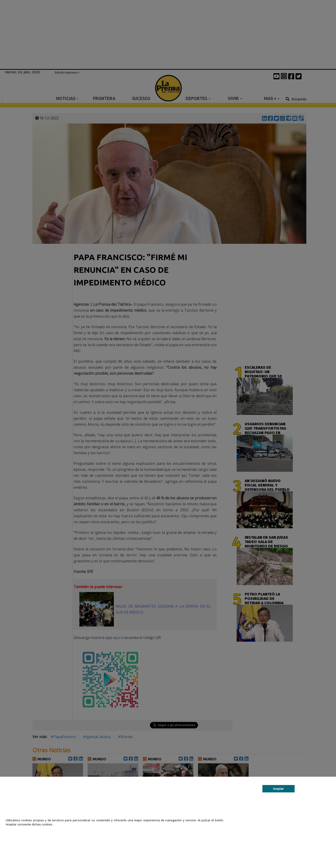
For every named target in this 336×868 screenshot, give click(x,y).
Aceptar (278, 789)
